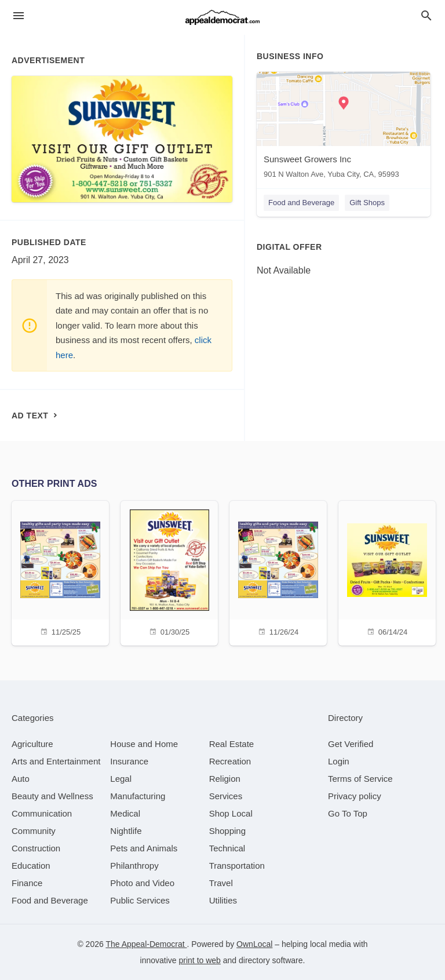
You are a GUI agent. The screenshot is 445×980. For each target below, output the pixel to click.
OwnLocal (254, 944)
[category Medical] (125, 813)
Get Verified (351, 744)
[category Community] (34, 831)
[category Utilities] (223, 900)
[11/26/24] (278, 572)
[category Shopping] (227, 831)
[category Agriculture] (32, 744)
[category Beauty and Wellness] (52, 796)
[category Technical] (227, 848)
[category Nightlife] (126, 831)
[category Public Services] (140, 900)
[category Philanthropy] (134, 866)
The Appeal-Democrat (146, 944)
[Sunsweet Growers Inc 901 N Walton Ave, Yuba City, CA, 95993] (344, 128)
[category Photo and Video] (142, 883)
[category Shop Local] (231, 813)
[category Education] (31, 866)
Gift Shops (367, 203)
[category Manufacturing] (138, 796)
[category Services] (226, 796)
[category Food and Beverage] (50, 900)
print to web (200, 960)
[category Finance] (27, 883)
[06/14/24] (387, 572)
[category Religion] (225, 779)
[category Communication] (42, 813)
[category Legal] (121, 779)
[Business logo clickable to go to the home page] (222, 17)
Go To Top (348, 813)
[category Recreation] (230, 761)
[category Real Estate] (232, 744)
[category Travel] (221, 883)
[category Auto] (21, 779)
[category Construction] (36, 848)
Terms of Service (360, 779)
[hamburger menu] (19, 16)
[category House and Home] (144, 744)
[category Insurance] (129, 761)
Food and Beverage (301, 203)
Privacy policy (355, 796)
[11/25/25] (60, 572)
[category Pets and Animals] (144, 848)
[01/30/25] (169, 572)
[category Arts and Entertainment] (56, 761)
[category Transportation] (237, 866)
